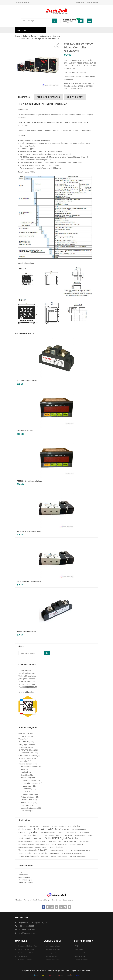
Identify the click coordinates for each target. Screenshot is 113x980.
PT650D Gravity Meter (25, 431)
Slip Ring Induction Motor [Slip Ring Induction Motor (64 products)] (25, 841)
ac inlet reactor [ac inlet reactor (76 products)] (23, 826)
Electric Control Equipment (26, 949)
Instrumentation (23, 956)
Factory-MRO (24, 747)
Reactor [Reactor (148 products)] (91, 835)
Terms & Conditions (26, 883)
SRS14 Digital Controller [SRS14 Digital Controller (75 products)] (26, 847)
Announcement (24, 877)
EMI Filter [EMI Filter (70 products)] (61, 832)
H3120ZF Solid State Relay (27, 632)
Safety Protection (30, 780)
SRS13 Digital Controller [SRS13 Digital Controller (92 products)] (59, 844)
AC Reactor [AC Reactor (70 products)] (46, 826)
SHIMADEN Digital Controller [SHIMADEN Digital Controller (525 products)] (62, 838)
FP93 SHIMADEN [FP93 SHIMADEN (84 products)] (84, 832)
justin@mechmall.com (27, 679)
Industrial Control (30, 36)
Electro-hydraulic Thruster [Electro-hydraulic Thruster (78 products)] (47, 832)
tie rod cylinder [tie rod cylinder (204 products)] (25, 853)
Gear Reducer (24, 733)
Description (24, 97)
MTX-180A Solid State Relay (27, 381)
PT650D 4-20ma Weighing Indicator (30, 481)
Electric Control (27, 802)
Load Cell (24, 772)
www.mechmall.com (53, 949)
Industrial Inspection (31, 783)
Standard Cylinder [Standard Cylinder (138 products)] (56, 847)
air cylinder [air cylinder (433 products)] (74, 826)
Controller (56, 36)
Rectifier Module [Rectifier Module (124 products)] (25, 838)
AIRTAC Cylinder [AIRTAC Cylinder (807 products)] (59, 829)
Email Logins (68, 900)
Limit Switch (25, 805)
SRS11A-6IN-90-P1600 (73, 89)
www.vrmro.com (51, 956)
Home (17, 36)
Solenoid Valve (26, 800)
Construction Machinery (28, 756)
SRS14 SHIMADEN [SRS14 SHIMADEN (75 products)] (41, 847)
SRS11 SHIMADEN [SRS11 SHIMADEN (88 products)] (43, 844)
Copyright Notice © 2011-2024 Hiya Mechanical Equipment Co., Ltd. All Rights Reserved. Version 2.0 (57, 971)
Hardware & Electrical (25, 960)
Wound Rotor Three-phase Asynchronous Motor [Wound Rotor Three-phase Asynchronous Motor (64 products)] (54, 856)
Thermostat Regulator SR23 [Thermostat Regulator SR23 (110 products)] (80, 850)
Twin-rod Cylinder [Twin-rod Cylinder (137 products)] (41, 853)
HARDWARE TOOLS (27, 750)
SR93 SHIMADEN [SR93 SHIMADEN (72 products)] (84, 841)
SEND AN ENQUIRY (75, 97)
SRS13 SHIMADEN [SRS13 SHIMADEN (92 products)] (76, 844)
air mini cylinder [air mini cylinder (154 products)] (25, 829)
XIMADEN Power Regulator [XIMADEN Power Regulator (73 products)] (78, 856)
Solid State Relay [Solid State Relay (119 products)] (55, 841)
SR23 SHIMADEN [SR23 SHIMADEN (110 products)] (70, 841)
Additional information (48, 97)
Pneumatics (23, 761)
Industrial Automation (29, 808)
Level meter (28, 786)
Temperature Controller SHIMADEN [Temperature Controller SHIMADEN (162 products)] (33, 850)
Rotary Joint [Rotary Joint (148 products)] (38, 838)
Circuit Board (26, 775)
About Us (19, 900)
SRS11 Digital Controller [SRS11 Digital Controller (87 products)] (26, 844)
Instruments (44, 36)
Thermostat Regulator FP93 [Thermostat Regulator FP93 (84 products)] (59, 850)
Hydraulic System (25, 758)
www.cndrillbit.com (52, 960)
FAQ (20, 872)
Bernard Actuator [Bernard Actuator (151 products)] (79, 829)
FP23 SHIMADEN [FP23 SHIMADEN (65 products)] (71, 832)
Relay (23, 769)
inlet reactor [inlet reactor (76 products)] (69, 835)
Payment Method (30, 900)
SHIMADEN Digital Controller (80, 83)
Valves (21, 739)
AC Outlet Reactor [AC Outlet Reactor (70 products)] (35, 826)
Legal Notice (23, 874)
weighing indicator (30, 794)
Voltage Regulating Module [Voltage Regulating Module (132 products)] (29, 856)
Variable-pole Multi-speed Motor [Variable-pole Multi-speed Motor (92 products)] (72, 853)
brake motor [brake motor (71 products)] (22, 832)
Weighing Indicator (28, 797)
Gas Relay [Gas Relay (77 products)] (59, 835)
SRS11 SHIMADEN (85, 86)
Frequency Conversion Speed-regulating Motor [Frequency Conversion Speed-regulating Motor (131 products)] (36, 835)
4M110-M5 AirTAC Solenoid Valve (29, 581)
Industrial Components (29, 767)
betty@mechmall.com (27, 673)
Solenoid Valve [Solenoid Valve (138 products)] (40, 841)
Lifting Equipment (25, 744)
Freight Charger (44, 900)
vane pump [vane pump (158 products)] (54, 853)
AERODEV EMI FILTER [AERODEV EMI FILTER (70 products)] (59, 826)
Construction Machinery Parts (27, 946)
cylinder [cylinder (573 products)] (32, 832)
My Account (80, 2)
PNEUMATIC (23, 742)
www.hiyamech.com (53, 953)
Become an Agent (25, 880)
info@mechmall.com (22, 2)
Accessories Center (26, 753)
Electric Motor (24, 736)
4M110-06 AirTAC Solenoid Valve (29, 531)
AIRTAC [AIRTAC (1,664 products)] (40, 829)
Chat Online (56, 900)
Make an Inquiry (93, 2)
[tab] (24, 97)
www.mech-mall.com (53, 946)
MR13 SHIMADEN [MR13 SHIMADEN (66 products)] (80, 835)
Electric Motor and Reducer (26, 953)
